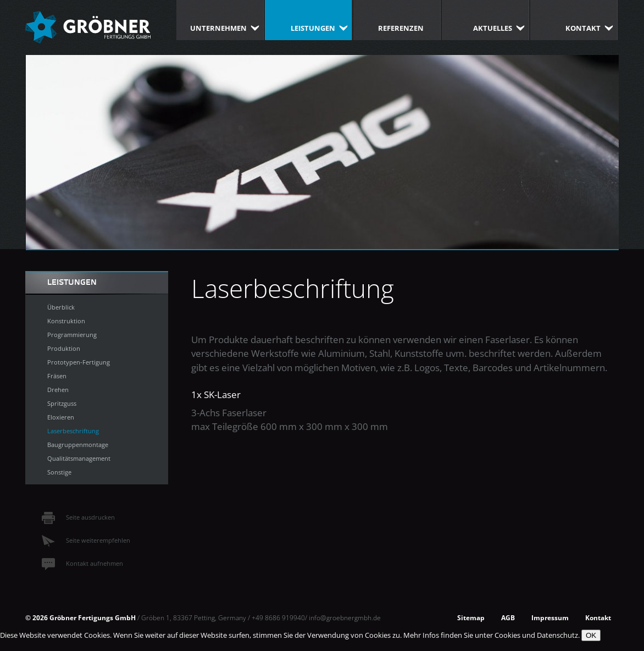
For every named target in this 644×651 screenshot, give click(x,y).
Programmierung (72, 335)
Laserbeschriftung (73, 431)
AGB (508, 617)
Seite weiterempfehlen (86, 540)
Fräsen (57, 376)
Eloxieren (61, 417)
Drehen (58, 390)
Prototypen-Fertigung (79, 362)
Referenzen (401, 28)
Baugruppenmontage (78, 445)
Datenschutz (557, 635)
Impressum (550, 617)
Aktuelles (493, 28)
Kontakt (583, 28)
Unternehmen (218, 28)
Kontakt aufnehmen (82, 563)
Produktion (64, 348)
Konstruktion (66, 321)
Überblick (61, 307)
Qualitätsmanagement (79, 458)
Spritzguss (62, 403)
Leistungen (313, 28)
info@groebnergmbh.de (345, 617)
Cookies (507, 635)
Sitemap (471, 617)
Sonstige (59, 472)
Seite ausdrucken (78, 517)
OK (591, 635)
